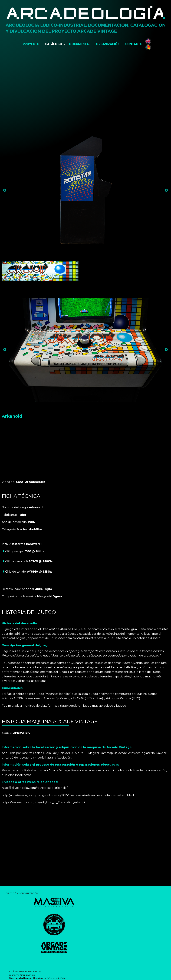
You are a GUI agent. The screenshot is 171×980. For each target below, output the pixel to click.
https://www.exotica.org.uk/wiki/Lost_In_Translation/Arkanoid (44, 802)
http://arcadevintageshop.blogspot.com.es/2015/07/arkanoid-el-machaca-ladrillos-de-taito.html (68, 795)
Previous (5, 190)
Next (166, 190)
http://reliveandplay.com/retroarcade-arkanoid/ (35, 788)
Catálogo (54, 44)
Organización (108, 44)
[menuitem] (31, 44)
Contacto (134, 44)
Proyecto (31, 44)
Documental (80, 44)
